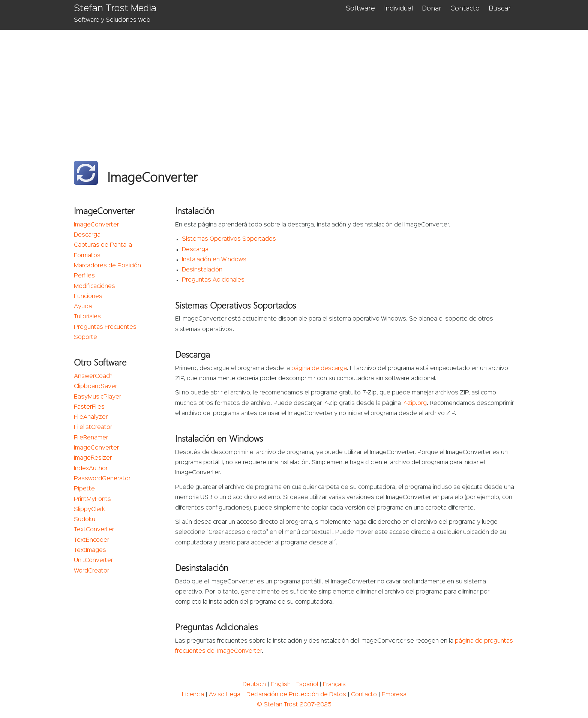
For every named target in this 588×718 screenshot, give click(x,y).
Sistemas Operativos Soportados (229, 239)
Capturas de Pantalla (103, 245)
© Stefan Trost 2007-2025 (294, 705)
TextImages (90, 550)
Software (360, 9)
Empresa (394, 695)
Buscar (500, 9)
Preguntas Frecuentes (105, 327)
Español (307, 685)
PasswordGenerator (102, 479)
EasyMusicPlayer (97, 397)
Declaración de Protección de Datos (296, 695)
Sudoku (85, 520)
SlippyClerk (89, 510)
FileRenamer (91, 438)
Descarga (87, 235)
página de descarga (319, 369)
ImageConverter (96, 225)
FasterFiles (89, 407)
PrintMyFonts (92, 499)
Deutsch (254, 685)
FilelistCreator (93, 427)
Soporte (85, 337)
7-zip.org (415, 403)
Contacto (465, 9)
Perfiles (84, 276)
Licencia (193, 695)
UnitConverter (93, 561)
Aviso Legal (225, 695)
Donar (432, 9)
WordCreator (91, 571)
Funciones (88, 297)
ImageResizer (93, 458)
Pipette (84, 489)
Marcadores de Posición (107, 266)
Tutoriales (87, 317)
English (281, 685)
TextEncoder (91, 540)
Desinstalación (202, 270)
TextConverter (94, 530)
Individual (398, 9)
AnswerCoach (93, 376)
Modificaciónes (94, 286)
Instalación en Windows (214, 260)
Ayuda (83, 307)
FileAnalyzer (91, 417)
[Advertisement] (294, 86)
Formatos (87, 256)
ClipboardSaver (95, 387)
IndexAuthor (91, 469)
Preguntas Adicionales (213, 280)
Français (334, 685)
